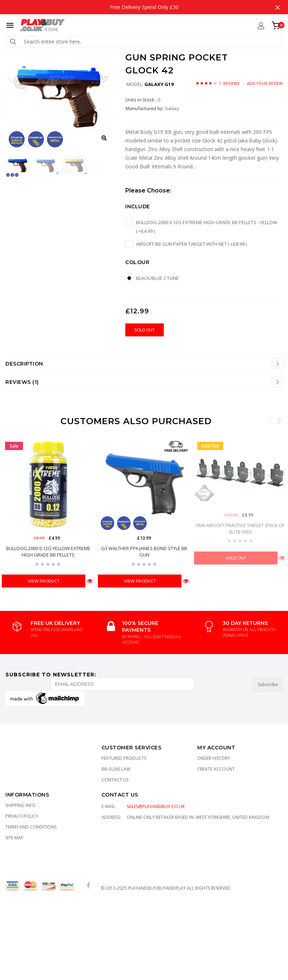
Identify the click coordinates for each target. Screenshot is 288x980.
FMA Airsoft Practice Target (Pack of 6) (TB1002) (240, 528)
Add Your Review (265, 83)
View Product (44, 581)
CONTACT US (120, 795)
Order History (214, 758)
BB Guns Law (116, 769)
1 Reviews (229, 83)
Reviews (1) (22, 382)
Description (24, 364)
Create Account (216, 769)
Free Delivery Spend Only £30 (144, 7)
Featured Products (124, 758)
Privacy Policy (22, 816)
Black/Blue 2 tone (157, 278)
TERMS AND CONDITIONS (31, 827)
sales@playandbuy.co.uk (156, 806)
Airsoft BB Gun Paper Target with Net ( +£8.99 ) (191, 244)
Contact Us (115, 780)
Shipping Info (21, 805)
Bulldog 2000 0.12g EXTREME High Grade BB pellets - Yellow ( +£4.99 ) (207, 227)
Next (279, 421)
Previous (270, 421)
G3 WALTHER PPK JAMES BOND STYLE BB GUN (144, 552)
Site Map (14, 838)
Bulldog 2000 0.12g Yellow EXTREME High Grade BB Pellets (48, 552)
